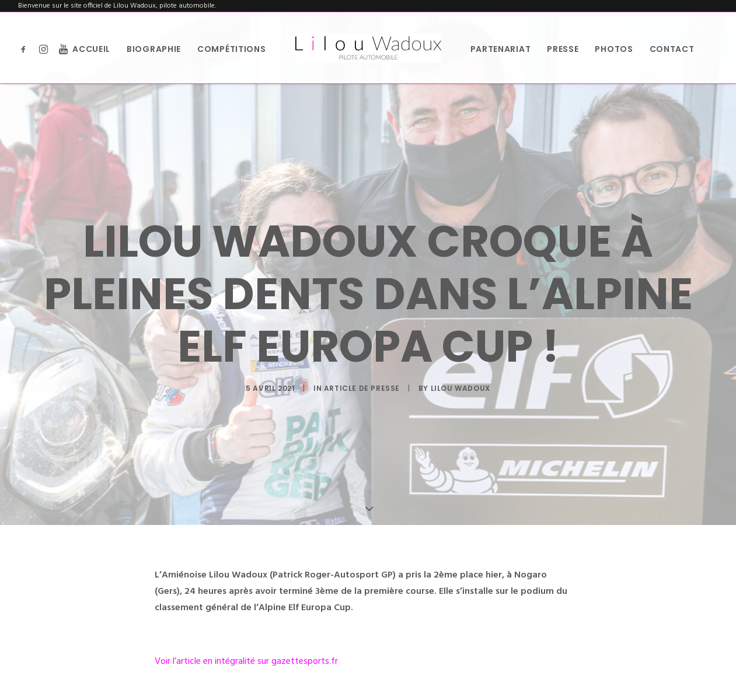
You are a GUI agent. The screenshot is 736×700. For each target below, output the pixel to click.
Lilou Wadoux (461, 386)
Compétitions (231, 49)
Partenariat (501, 49)
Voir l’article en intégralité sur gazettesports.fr (246, 658)
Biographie (154, 49)
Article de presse (362, 386)
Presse (563, 49)
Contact (672, 49)
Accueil (91, 49)
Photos (614, 49)
